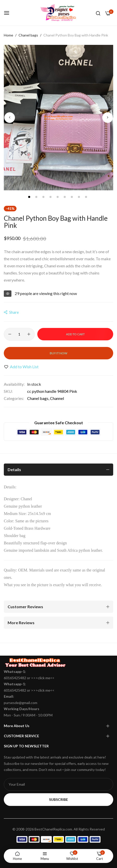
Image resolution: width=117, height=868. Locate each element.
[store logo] (59, 13)
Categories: (14, 398)
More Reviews (21, 623)
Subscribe (58, 799)
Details (14, 469)
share (11, 312)
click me (44, 678)
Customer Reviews (25, 607)
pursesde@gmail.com (21, 703)
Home (9, 35)
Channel (57, 398)
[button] (10, 118)
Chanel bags (28, 35)
